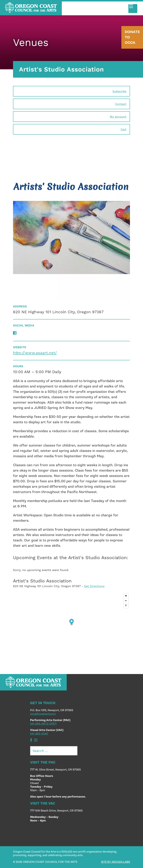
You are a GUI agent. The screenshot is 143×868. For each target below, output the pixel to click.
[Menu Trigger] (133, 9)
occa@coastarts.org (43, 714)
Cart (123, 129)
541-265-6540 (39, 734)
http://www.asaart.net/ (35, 353)
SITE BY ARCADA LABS (116, 862)
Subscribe (119, 91)
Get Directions (94, 586)
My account (118, 117)
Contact (121, 104)
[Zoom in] (126, 596)
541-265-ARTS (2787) (43, 724)
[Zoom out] (126, 601)
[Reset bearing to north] (126, 606)
